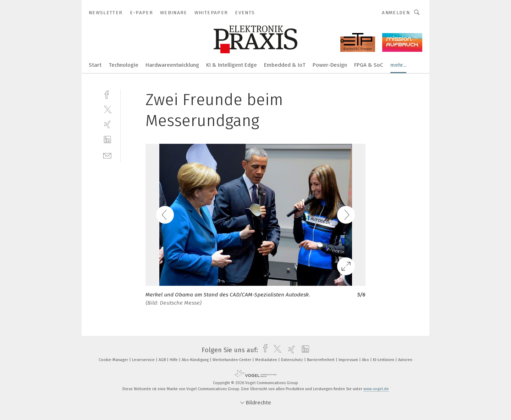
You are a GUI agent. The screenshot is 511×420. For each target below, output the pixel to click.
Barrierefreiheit (321, 360)
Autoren (405, 360)
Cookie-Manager (114, 360)
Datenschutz (293, 360)
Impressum (349, 360)
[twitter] (107, 109)
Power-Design (330, 65)
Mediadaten (267, 360)
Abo (366, 360)
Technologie (123, 65)
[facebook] (107, 94)
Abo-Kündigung (196, 360)
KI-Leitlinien (384, 360)
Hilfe (174, 360)
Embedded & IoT (285, 65)
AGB (163, 360)
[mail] (107, 155)
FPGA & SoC (369, 65)
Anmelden (396, 13)
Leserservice (144, 360)
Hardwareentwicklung (172, 65)
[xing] (107, 124)
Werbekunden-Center (232, 360)
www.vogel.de (376, 389)
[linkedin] (107, 140)
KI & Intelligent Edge (232, 65)
